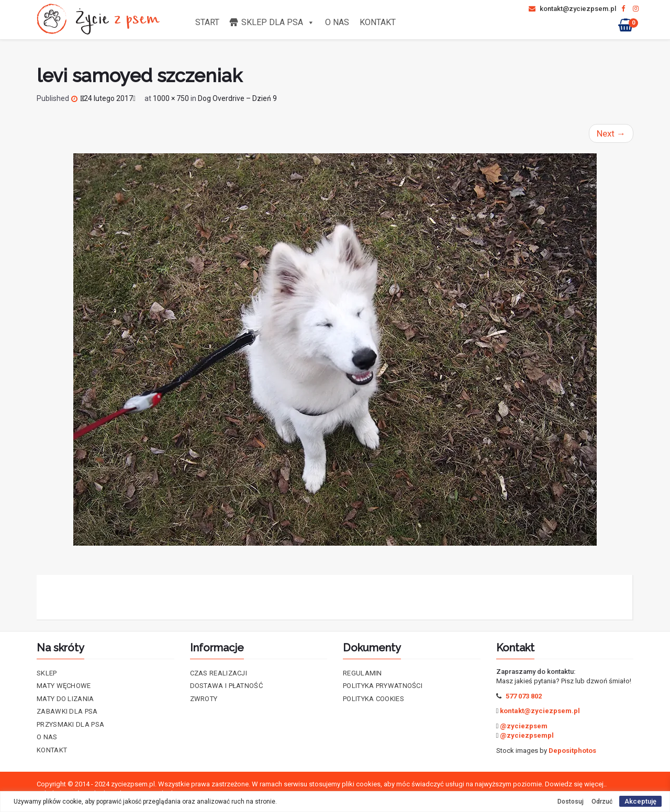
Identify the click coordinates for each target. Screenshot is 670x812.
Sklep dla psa (278, 22)
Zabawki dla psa (67, 711)
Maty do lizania (65, 699)
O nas (337, 22)
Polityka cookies (373, 699)
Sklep (47, 673)
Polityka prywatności (383, 686)
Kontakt (378, 22)
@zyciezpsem (524, 726)
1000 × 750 (171, 98)
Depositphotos (572, 751)
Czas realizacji (219, 673)
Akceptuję (640, 801)
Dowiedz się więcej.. (576, 784)
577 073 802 (524, 696)
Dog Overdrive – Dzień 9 (237, 98)
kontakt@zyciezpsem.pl (572, 9)
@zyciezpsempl (527, 735)
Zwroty (204, 699)
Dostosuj (571, 802)
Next (611, 133)
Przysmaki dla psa (70, 724)
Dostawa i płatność (226, 686)
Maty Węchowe (64, 686)
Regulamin (362, 673)
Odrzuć (602, 802)
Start (207, 22)
